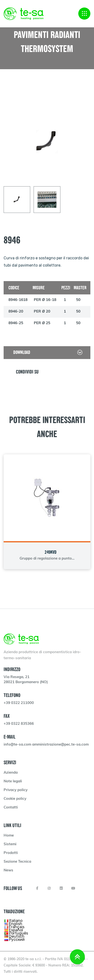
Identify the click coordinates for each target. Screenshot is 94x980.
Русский (17, 939)
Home (9, 836)
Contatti (11, 808)
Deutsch (17, 936)
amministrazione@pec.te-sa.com (60, 745)
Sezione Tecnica (17, 862)
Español (16, 930)
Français (17, 927)
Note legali (13, 782)
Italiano (16, 921)
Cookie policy (15, 799)
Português (18, 933)
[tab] (17, 200)
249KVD (51, 552)
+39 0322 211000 (19, 703)
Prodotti (11, 853)
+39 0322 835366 (19, 724)
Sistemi (10, 844)
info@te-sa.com (18, 745)
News (8, 871)
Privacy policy (16, 790)
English (16, 924)
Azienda (11, 773)
